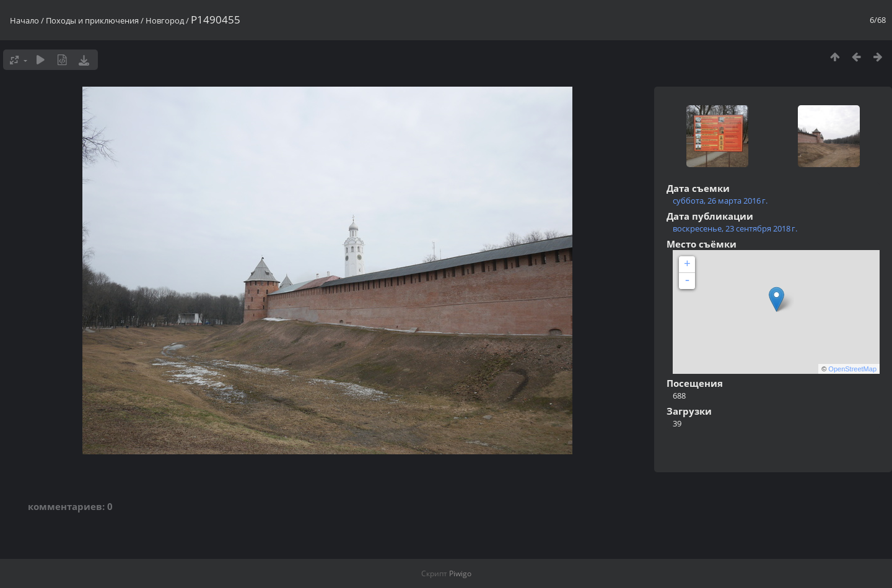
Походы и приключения (92, 20)
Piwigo (460, 573)
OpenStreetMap (852, 369)
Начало (24, 20)
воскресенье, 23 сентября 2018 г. (735, 228)
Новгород (165, 20)
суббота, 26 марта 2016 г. (720, 201)
